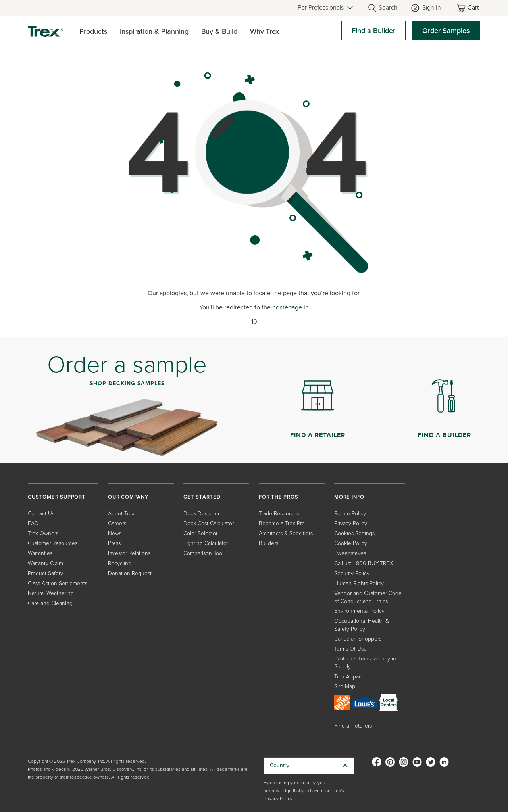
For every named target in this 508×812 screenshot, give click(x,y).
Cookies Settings (354, 533)
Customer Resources (53, 543)
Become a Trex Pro (282, 523)
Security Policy (352, 573)
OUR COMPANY (128, 497)
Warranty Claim (45, 563)
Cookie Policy (351, 543)
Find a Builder (373, 31)
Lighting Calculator (206, 543)
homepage (287, 307)
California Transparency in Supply (365, 663)
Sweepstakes (350, 553)
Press (114, 543)
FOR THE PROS (279, 497)
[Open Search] (383, 8)
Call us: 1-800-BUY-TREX (364, 563)
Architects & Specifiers (286, 533)
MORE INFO (349, 497)
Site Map (345, 686)
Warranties (40, 553)
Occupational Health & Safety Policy (362, 625)
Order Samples (446, 31)
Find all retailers (353, 726)
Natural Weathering (51, 593)
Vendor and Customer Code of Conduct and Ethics (368, 597)
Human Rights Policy (359, 583)
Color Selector (200, 533)
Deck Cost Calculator (209, 523)
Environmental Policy (359, 611)
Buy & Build (219, 31)
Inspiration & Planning (154, 31)
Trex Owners (43, 533)
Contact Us (41, 513)
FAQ (33, 523)
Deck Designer (201, 513)
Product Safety (45, 573)
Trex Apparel (349, 677)
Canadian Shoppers (358, 639)
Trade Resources (279, 513)
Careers (117, 523)
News (115, 533)
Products (93, 31)
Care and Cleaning (50, 603)
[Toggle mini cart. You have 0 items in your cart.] (468, 8)
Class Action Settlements (58, 583)
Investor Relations (129, 553)
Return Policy (350, 513)
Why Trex (265, 31)
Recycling (120, 563)
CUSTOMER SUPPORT (57, 497)
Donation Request (130, 573)
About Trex (121, 513)
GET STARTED (202, 497)
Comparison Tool (203, 553)
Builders (268, 543)
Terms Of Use (350, 649)
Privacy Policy (351, 523)
